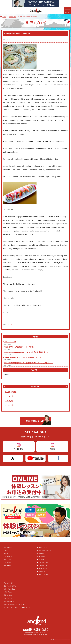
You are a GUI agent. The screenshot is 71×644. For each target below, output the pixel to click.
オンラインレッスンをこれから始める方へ (17, 607)
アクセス (41, 559)
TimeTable (42, 557)
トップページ (8, 548)
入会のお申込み (9, 583)
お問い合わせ (8, 592)
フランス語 (9, 396)
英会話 (6, 553)
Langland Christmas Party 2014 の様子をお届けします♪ (26, 352)
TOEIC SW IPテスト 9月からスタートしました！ (24, 357)
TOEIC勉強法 (43, 569)
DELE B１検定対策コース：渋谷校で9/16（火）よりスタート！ (29, 363)
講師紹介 (41, 554)
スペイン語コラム (44, 575)
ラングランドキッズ (45, 551)
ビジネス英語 (8, 556)
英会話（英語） (11, 392)
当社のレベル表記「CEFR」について (15, 604)
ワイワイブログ (43, 566)
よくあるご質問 (43, 563)
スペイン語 (9, 405)
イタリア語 (9, 401)
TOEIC (6, 551)
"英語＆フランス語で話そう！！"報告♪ (19, 347)
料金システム (8, 598)
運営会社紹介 (8, 595)
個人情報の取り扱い (10, 601)
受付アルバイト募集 (10, 586)
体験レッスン (43, 548)
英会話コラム (43, 572)
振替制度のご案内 (9, 589)
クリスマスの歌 (10, 342)
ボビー (10, 324)
